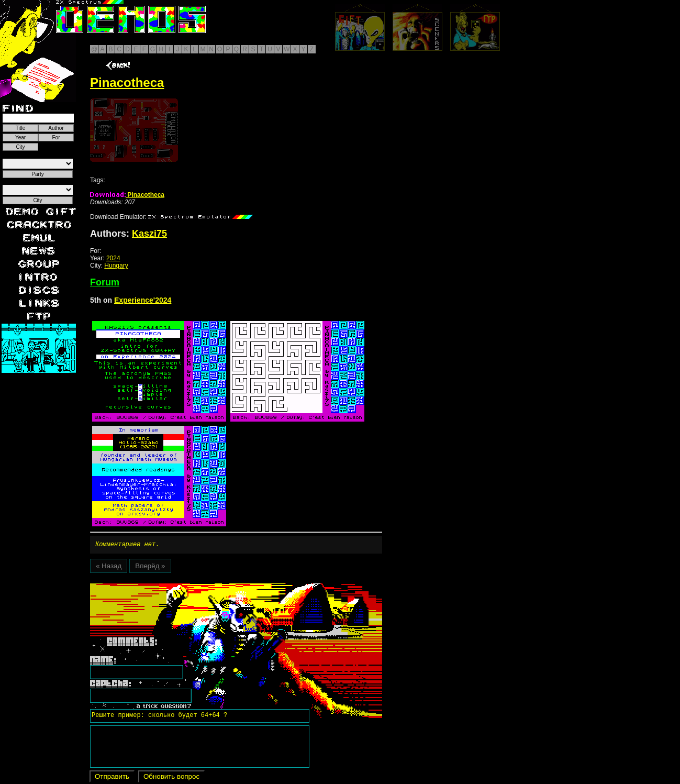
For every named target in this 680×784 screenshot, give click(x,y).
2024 (113, 258)
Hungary (116, 266)
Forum (105, 282)
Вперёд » (150, 567)
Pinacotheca (127, 195)
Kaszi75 (149, 234)
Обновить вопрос (171, 778)
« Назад (109, 567)
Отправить (112, 778)
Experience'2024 (143, 300)
